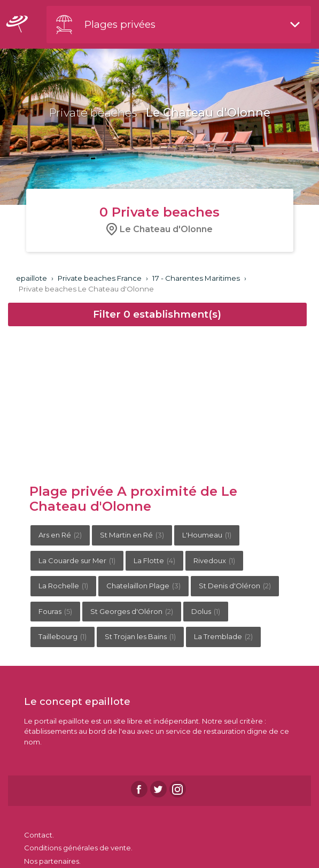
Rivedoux (214, 560)
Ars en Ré (60, 535)
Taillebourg (63, 636)
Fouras (55, 611)
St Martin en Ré (132, 535)
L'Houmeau (207, 535)
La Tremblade (223, 636)
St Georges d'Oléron (132, 611)
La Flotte (154, 560)
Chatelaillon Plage (143, 586)
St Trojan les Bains (140, 636)
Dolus (206, 611)
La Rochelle (63, 586)
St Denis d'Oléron (235, 586)
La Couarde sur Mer (77, 560)
